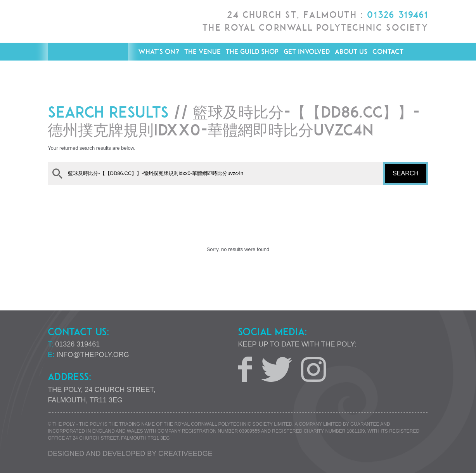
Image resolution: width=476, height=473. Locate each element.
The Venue (203, 51)
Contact (388, 51)
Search (406, 173)
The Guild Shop (252, 51)
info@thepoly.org (93, 355)
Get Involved (307, 51)
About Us (351, 51)
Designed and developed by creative (130, 454)
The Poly (88, 47)
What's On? (159, 51)
